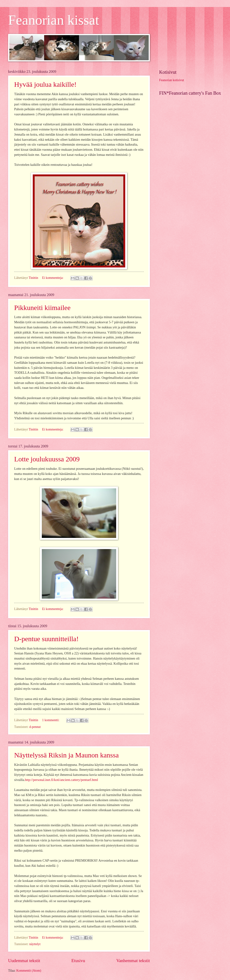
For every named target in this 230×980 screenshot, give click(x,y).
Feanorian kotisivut (172, 80)
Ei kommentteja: (53, 278)
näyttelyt (35, 944)
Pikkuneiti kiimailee (42, 308)
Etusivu (78, 961)
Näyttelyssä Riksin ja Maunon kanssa (66, 755)
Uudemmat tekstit (24, 961)
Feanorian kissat (54, 20)
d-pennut (35, 727)
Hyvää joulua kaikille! (45, 84)
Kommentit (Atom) (29, 971)
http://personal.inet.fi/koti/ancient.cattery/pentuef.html (61, 780)
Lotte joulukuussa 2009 (47, 459)
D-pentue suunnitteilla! (46, 639)
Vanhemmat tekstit (133, 961)
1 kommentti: (51, 720)
